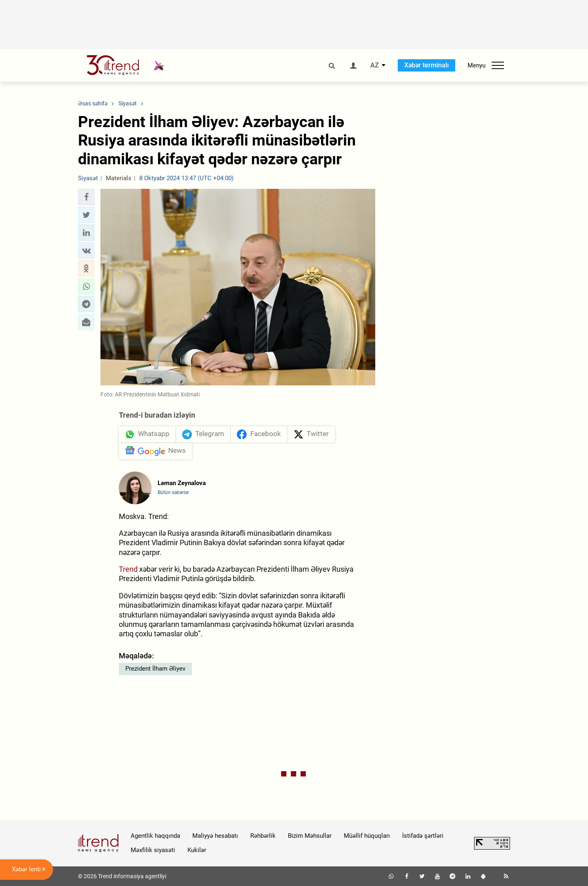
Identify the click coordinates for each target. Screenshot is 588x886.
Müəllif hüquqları (367, 836)
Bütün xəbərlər (173, 492)
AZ (375, 65)
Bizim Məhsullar (310, 836)
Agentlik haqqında (155, 836)
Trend (128, 569)
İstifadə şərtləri (423, 836)
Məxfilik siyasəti (153, 850)
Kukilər (197, 850)
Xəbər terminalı (427, 65)
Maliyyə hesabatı (215, 836)
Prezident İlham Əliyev (155, 669)
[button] (86, 197)
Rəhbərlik (263, 836)
